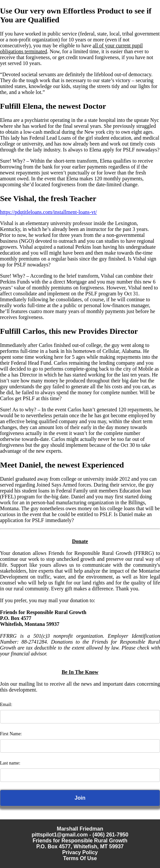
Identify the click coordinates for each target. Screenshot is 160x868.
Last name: (10, 763)
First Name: (11, 734)
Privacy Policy (80, 852)
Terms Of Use (80, 858)
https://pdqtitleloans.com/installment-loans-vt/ (49, 212)
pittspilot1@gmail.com (60, 835)
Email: (6, 705)
